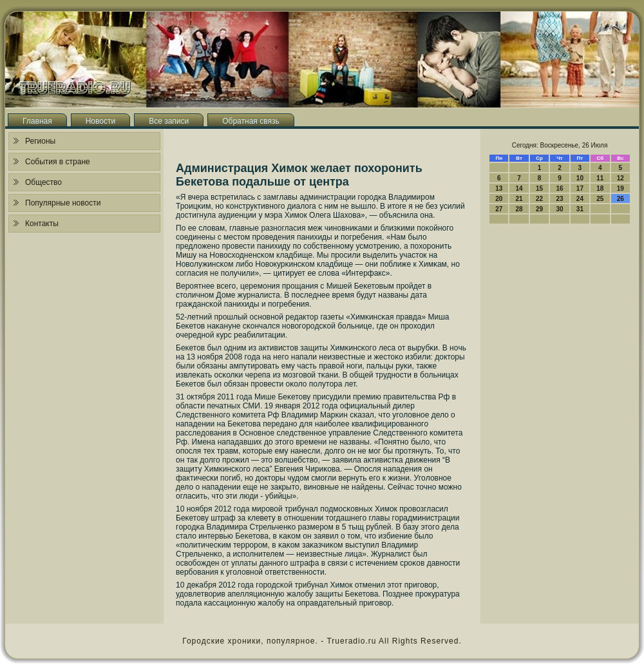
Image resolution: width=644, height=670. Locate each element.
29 (539, 209)
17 (580, 188)
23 (559, 199)
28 (519, 209)
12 (620, 178)
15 (539, 188)
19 (620, 188)
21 (519, 199)
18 (600, 188)
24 (580, 199)
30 (559, 209)
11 (600, 178)
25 (600, 199)
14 (519, 188)
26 (620, 199)
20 (499, 199)
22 (539, 199)
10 (580, 178)
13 (499, 188)
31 (580, 209)
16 (559, 188)
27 (499, 209)
